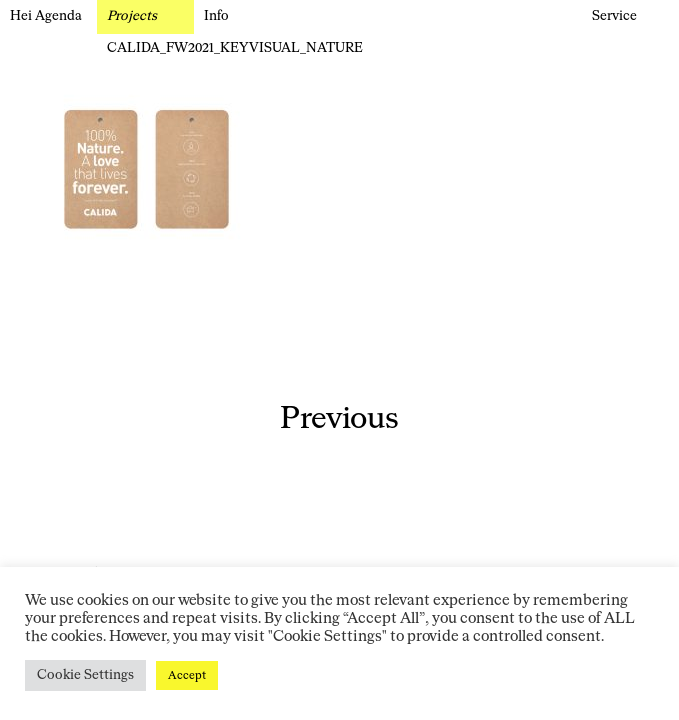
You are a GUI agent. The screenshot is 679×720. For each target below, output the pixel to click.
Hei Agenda (46, 16)
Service (614, 16)
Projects (132, 16)
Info (216, 16)
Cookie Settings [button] (85, 675)
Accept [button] (187, 675)
